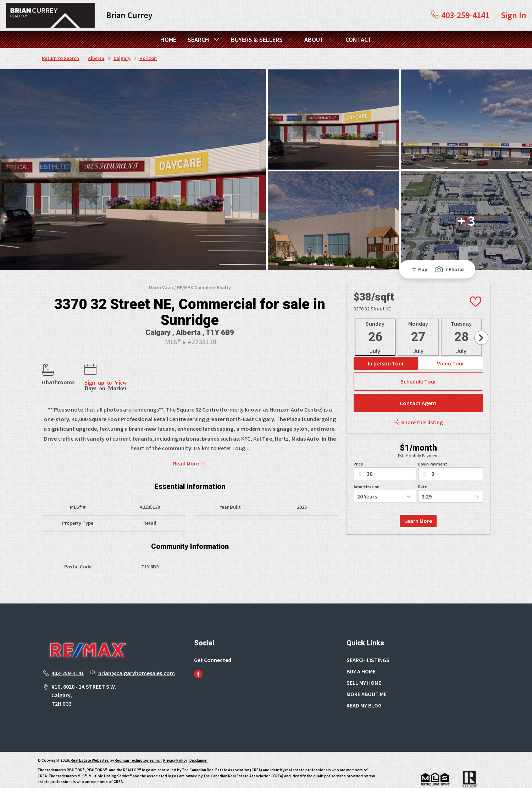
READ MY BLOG (364, 690)
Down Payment (433, 449)
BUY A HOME (361, 656)
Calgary (122, 58)
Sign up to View (106, 368)
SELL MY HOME (364, 668)
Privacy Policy (175, 746)
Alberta (96, 58)
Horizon (148, 58)
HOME (168, 40)
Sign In (514, 15)
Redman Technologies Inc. (138, 746)
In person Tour (386, 348)
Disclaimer (199, 746)
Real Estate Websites (90, 746)
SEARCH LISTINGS (368, 645)
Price (358, 449)
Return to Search (60, 58)
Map (419, 255)
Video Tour (451, 348)
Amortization (367, 472)
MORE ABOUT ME (367, 679)
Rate (423, 472)
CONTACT (359, 40)
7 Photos (450, 255)
